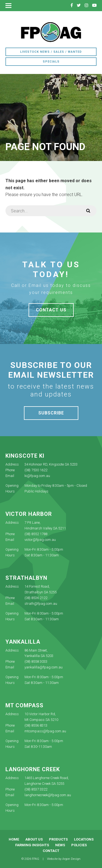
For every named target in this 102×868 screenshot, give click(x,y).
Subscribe (51, 413)
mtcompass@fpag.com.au (45, 731)
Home (14, 839)
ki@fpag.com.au (37, 476)
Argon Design (71, 859)
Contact (51, 851)
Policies (79, 845)
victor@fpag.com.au (40, 540)
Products (58, 839)
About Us (34, 839)
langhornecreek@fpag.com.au (48, 795)
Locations (84, 839)
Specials (51, 62)
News (60, 845)
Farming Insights (32, 845)
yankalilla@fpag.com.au (44, 667)
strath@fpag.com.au (41, 604)
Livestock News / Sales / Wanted (51, 52)
